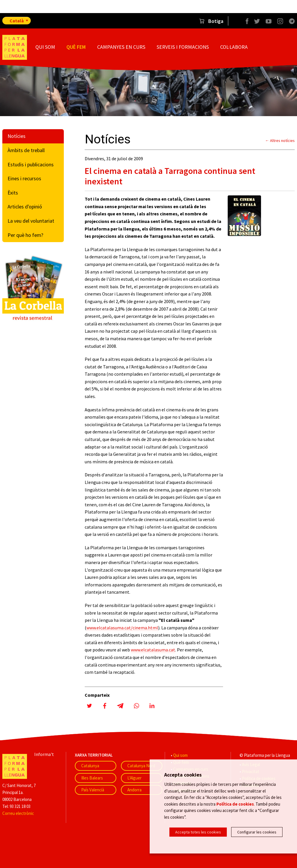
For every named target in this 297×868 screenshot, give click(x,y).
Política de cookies (235, 805)
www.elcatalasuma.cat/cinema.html (122, 628)
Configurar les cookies (257, 832)
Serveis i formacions (183, 47)
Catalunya (90, 766)
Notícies (17, 136)
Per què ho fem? (25, 235)
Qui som (45, 47)
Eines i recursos (24, 178)
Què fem (76, 47)
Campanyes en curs (121, 47)
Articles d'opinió (25, 207)
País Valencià (93, 790)
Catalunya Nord (141, 766)
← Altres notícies (280, 141)
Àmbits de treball (26, 150)
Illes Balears (92, 778)
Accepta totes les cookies (198, 832)
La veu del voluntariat (31, 221)
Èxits (13, 193)
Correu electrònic (18, 813)
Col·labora (234, 47)
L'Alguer (134, 778)
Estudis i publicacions (31, 164)
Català (17, 21)
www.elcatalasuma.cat (153, 650)
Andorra (134, 790)
